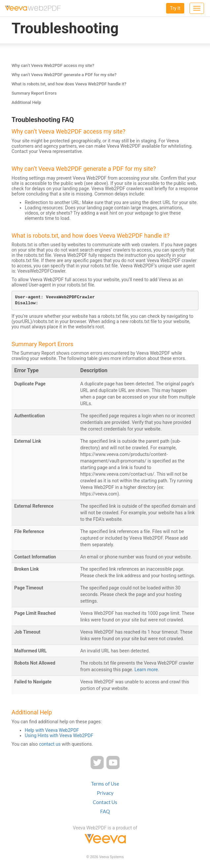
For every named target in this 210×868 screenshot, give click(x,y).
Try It (175, 8)
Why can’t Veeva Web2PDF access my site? (53, 65)
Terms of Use (105, 784)
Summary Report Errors (34, 93)
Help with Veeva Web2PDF (52, 730)
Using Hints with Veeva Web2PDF (59, 735)
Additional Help (26, 102)
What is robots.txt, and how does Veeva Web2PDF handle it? (69, 84)
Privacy (105, 793)
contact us (50, 744)
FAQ (105, 811)
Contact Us (105, 802)
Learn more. (147, 670)
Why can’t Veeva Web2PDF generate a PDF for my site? (64, 75)
